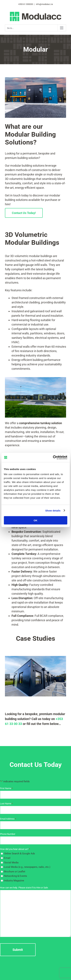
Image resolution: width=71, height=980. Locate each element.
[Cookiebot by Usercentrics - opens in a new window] (53, 458)
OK (35, 520)
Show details (53, 510)
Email (7, 858)
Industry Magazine (14, 881)
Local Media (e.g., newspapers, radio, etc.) (27, 867)
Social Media (11, 863)
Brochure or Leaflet (15, 872)
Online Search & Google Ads (20, 854)
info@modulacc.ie (44, 4)
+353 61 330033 (26, 4)
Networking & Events (16, 876)
